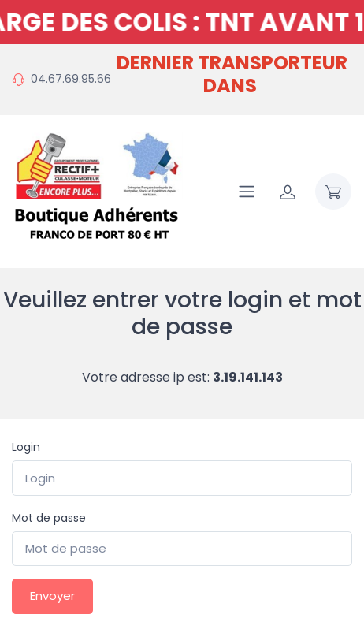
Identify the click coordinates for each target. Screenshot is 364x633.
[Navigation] (247, 192)
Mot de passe (49, 518)
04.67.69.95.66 (71, 79)
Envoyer (52, 596)
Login (26, 447)
